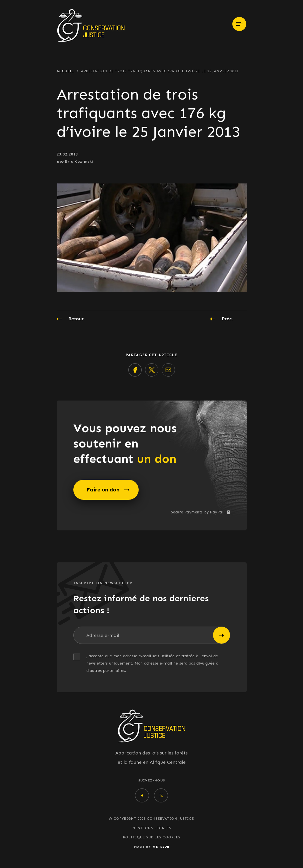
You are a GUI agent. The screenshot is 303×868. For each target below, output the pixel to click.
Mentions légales (152, 828)
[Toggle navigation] (239, 24)
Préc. (221, 319)
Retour (70, 319)
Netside (161, 847)
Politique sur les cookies (152, 837)
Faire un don (108, 490)
